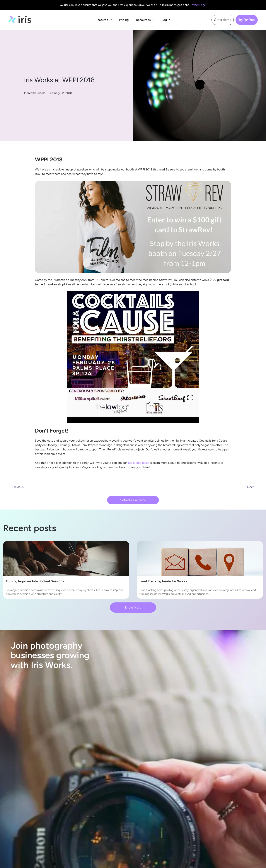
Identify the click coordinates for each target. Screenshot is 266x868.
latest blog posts (138, 463)
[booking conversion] (66, 558)
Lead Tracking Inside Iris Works (163, 581)
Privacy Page (198, 5)
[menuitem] (104, 20)
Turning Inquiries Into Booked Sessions (35, 581)
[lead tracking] (200, 558)
